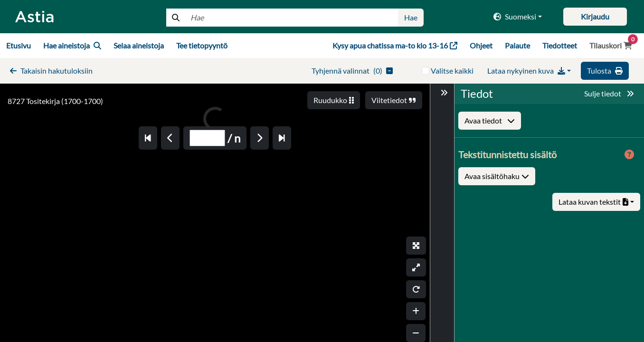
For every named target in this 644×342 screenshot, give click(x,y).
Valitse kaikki (452, 71)
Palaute (517, 45)
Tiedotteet (560, 45)
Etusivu (19, 45)
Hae (411, 17)
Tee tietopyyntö (202, 45)
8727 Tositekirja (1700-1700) (55, 101)
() (352, 71)
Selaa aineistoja (139, 45)
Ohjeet (481, 45)
